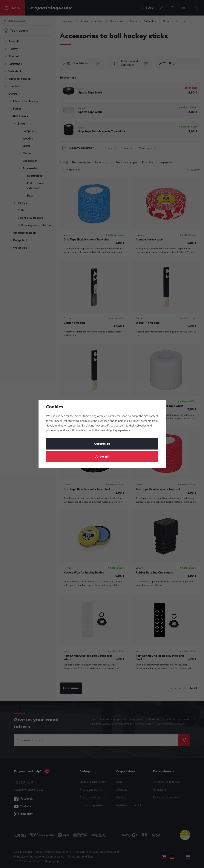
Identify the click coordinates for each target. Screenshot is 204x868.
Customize (102, 444)
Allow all (102, 457)
